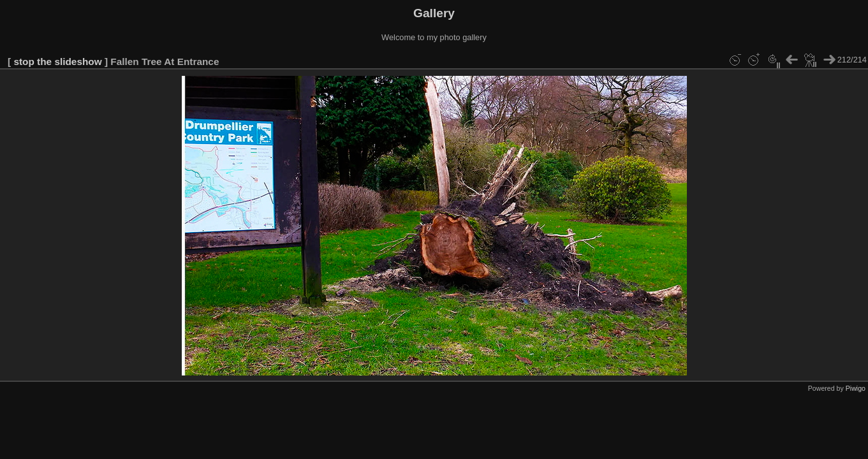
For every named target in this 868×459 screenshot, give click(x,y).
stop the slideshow (57, 62)
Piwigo (856, 388)
